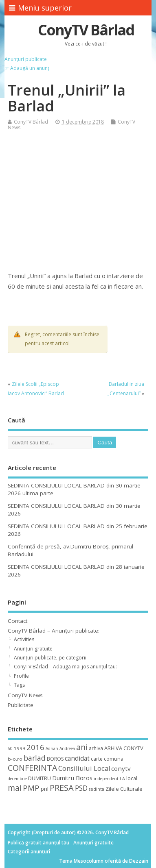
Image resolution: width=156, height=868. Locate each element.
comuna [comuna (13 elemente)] (114, 759)
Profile (21, 676)
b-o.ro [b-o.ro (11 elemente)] (15, 759)
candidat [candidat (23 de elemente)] (77, 758)
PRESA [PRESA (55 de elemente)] (62, 788)
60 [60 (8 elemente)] (10, 748)
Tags (19, 685)
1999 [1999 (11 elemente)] (20, 748)
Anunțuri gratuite (33, 649)
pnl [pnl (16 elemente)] (45, 789)
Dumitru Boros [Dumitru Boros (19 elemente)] (72, 778)
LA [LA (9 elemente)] (122, 779)
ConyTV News (25, 695)
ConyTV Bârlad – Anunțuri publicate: (54, 631)
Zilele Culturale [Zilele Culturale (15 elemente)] (124, 789)
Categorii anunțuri (29, 852)
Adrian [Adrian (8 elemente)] (52, 748)
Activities (24, 639)
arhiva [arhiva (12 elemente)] (96, 748)
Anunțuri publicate (26, 59)
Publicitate (21, 705)
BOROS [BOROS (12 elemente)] (55, 759)
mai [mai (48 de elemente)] (15, 788)
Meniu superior (40, 8)
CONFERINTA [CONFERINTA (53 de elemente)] (32, 768)
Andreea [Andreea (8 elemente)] (67, 748)
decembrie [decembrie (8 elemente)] (17, 779)
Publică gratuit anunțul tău (38, 843)
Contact (18, 621)
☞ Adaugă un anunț (27, 68)
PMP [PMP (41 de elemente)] (31, 788)
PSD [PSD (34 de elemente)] (81, 788)
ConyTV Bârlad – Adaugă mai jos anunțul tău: (65, 667)
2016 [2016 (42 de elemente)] (35, 747)
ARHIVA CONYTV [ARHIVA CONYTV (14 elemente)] (124, 748)
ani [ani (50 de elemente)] (82, 747)
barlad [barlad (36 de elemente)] (35, 758)
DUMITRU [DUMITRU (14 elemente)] (40, 778)
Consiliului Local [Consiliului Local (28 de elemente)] (84, 768)
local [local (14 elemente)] (132, 778)
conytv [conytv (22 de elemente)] (121, 768)
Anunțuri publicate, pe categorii (50, 658)
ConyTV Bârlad (86, 30)
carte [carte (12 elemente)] (97, 759)
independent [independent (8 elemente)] (106, 779)
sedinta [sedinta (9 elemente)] (97, 789)
